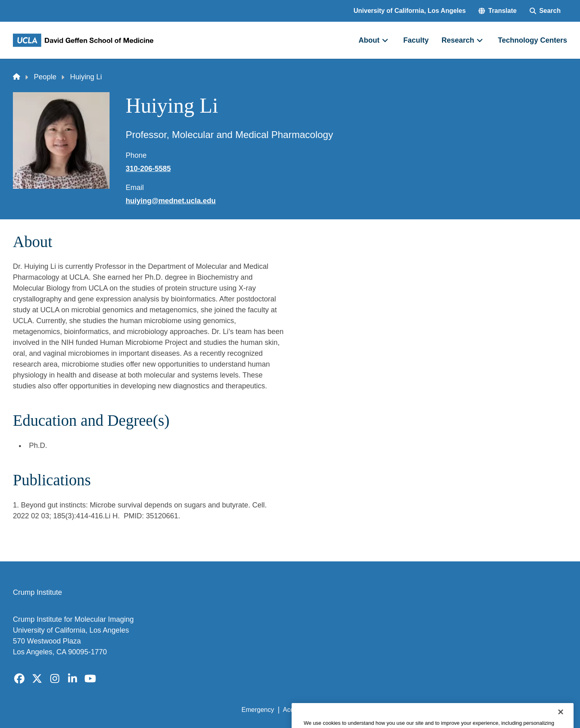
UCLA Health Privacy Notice (434, 710)
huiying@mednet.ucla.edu (171, 201)
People (45, 77)
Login (491, 710)
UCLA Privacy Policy (356, 710)
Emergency (258, 710)
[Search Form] (545, 11)
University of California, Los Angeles (410, 11)
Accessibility (300, 710)
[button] (497, 11)
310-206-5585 (148, 169)
